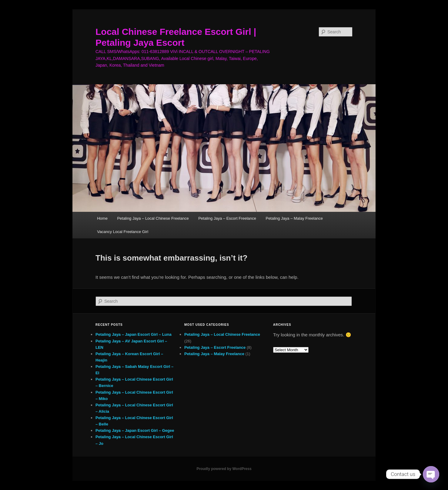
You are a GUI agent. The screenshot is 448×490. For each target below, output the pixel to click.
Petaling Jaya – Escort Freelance (227, 218)
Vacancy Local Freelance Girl (123, 232)
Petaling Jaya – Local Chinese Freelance (153, 218)
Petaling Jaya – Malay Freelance (294, 218)
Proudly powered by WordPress (224, 469)
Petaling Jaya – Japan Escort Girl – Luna (134, 334)
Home (102, 218)
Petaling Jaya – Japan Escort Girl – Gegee (135, 430)
